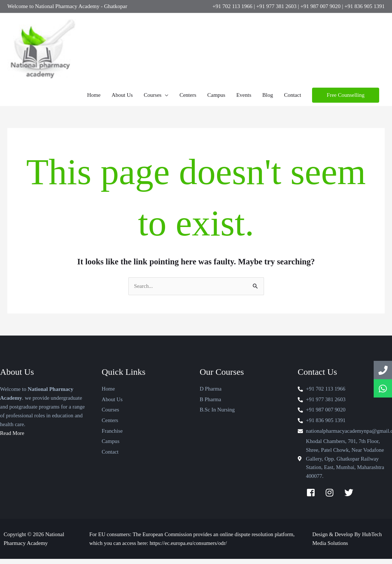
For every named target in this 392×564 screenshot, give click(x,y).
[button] (346, 99)
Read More (12, 437)
